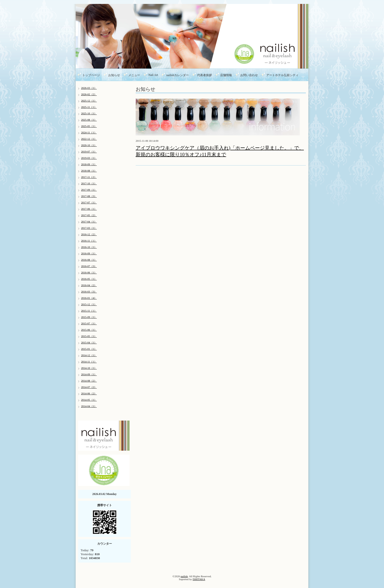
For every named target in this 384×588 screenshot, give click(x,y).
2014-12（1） (89, 355)
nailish (184, 576)
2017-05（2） (89, 215)
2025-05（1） (89, 126)
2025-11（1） (89, 107)
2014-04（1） (89, 406)
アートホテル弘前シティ (282, 75)
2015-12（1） (89, 304)
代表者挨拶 (204, 75)
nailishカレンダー (178, 75)
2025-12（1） (89, 101)
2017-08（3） (89, 196)
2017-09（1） (89, 190)
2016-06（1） (89, 272)
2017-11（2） (89, 177)
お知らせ (114, 75)
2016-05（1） (89, 279)
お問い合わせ (249, 75)
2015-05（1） (89, 336)
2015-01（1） (89, 349)
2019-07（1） (89, 152)
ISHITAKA (199, 579)
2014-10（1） (89, 368)
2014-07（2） (89, 387)
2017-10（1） (89, 183)
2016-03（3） (89, 292)
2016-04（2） (89, 285)
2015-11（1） (89, 311)
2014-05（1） (89, 400)
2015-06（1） (89, 330)
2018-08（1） (89, 171)
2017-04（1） (89, 222)
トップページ (91, 75)
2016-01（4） (89, 298)
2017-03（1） (89, 228)
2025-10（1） (89, 113)
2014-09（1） (89, 374)
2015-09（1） (89, 317)
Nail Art (153, 75)
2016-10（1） (89, 247)
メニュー (134, 75)
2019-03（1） (89, 158)
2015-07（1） (89, 323)
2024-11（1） (89, 132)
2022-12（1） (89, 139)
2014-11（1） (89, 362)
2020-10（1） (89, 145)
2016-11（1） (89, 241)
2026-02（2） (89, 94)
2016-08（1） (89, 260)
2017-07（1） (89, 202)
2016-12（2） (89, 234)
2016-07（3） (89, 266)
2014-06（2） (89, 393)
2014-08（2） (89, 381)
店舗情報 (226, 75)
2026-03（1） (89, 88)
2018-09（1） (89, 164)
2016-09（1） (89, 253)
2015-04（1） (89, 342)
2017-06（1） (89, 209)
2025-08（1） (89, 120)
